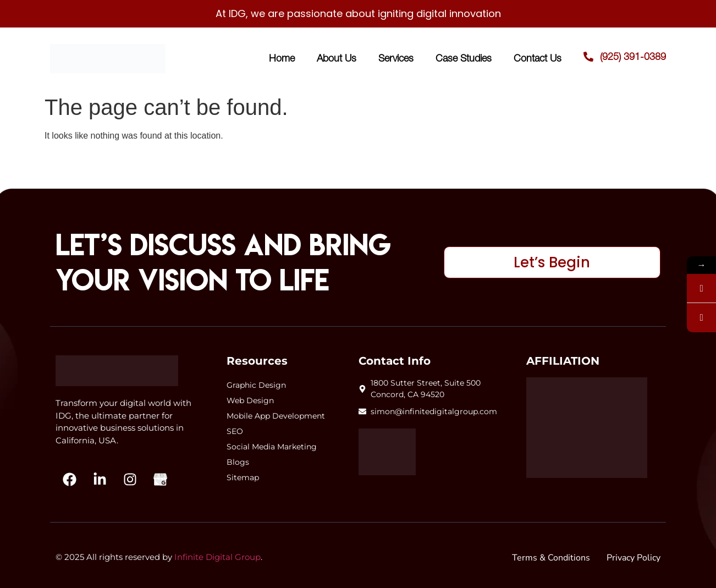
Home (282, 58)
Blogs (238, 462)
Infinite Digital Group (217, 557)
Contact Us (538, 58)
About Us (337, 58)
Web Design (250, 400)
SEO (235, 431)
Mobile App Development (276, 416)
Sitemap (243, 477)
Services (396, 58)
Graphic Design (256, 385)
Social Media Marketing (272, 447)
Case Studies (464, 58)
